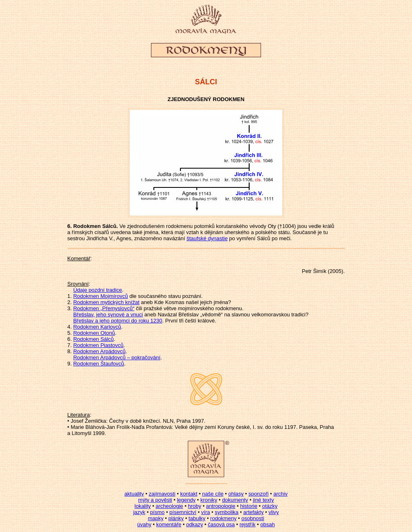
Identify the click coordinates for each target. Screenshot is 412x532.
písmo (157, 512)
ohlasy (236, 494)
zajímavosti (162, 494)
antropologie (221, 506)
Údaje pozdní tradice (98, 290)
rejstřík (248, 524)
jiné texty (263, 500)
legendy (186, 500)
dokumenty (235, 500)
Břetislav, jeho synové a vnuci (108, 314)
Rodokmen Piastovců (98, 345)
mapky (155, 518)
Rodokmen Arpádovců (99, 351)
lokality (143, 506)
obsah (267, 524)
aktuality (134, 494)
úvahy (144, 524)
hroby (195, 506)
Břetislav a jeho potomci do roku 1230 (118, 321)
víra (206, 512)
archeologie (169, 506)
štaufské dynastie (207, 238)
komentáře (169, 524)
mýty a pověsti (155, 500)
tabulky (197, 518)
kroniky (209, 500)
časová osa (221, 524)
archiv (280, 494)
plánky (176, 518)
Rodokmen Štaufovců (99, 364)
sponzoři (258, 494)
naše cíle (213, 494)
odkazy (195, 524)
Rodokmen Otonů (94, 333)
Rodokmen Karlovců (97, 327)
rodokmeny (223, 518)
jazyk (139, 512)
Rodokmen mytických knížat (106, 302)
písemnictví (183, 512)
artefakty (254, 512)
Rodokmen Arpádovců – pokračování (117, 357)
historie (249, 506)
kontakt (189, 494)
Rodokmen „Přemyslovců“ (104, 308)
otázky (270, 506)
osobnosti (253, 518)
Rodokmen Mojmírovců (101, 296)
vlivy (274, 512)
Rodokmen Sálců (93, 339)
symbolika (227, 512)
